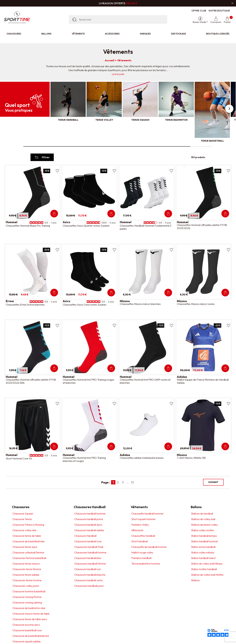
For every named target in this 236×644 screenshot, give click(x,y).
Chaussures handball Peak (89, 547)
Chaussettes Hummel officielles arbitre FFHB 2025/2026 (202, 227)
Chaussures (14, 34)
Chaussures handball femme (90, 564)
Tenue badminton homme (146, 564)
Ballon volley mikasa (203, 552)
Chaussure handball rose (88, 541)
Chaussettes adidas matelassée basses (142, 458)
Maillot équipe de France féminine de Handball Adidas (203, 381)
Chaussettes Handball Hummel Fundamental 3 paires (146, 227)
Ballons (46, 34)
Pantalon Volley (140, 525)
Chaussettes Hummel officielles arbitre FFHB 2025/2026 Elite (31, 381)
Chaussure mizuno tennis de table (31, 614)
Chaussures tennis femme (27, 569)
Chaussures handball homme (90, 552)
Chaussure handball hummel (90, 514)
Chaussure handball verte (88, 580)
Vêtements (78, 34)
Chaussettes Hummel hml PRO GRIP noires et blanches (145, 381)
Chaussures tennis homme (27, 580)
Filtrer (42, 157)
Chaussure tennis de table (27, 536)
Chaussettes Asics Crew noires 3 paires (85, 305)
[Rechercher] (118, 20)
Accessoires (112, 34)
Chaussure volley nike (24, 530)
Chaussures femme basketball (29, 558)
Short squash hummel (143, 519)
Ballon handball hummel (205, 541)
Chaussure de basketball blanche (31, 636)
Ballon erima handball (203, 547)
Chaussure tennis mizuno (26, 564)
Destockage (178, 34)
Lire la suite (118, 74)
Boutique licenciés (218, 34)
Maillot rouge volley (142, 552)
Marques (145, 34)
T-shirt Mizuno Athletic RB (191, 458)
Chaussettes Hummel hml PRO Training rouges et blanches (88, 381)
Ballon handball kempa (204, 536)
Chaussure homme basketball (29, 591)
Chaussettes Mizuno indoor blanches (140, 304)
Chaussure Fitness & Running (28, 525)
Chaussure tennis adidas (26, 575)
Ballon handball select (203, 558)
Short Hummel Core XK (19, 458)
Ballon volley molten (203, 530)
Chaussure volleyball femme (28, 552)
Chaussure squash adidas (27, 641)
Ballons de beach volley (205, 525)
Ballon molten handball (204, 569)
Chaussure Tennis (22, 519)
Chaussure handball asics (88, 525)
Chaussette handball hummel (147, 514)
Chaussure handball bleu (88, 558)
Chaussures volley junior (26, 586)
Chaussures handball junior (89, 586)
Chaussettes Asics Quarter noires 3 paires (86, 226)
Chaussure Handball (85, 536)
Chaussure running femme (27, 597)
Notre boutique (219, 11)
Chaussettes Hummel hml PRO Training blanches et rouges (84, 459)
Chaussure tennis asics (25, 547)
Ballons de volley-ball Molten (207, 575)
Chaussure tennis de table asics (30, 619)
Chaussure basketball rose (27, 630)
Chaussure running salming (27, 602)
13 (132, 482)
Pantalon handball (141, 558)
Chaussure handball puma (89, 519)
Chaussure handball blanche (90, 575)
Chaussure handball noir (88, 569)
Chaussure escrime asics (26, 625)
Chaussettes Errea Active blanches (25, 305)
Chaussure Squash (23, 514)
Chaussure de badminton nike (29, 608)
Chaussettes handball (143, 536)
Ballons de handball (202, 514)
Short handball (139, 541)
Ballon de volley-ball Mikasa (207, 564)
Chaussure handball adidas (89, 530)
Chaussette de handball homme (149, 547)
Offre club (199, 11)
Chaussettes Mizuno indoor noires (196, 304)
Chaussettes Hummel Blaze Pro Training (28, 226)
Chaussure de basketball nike (29, 541)
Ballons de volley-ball (203, 519)
